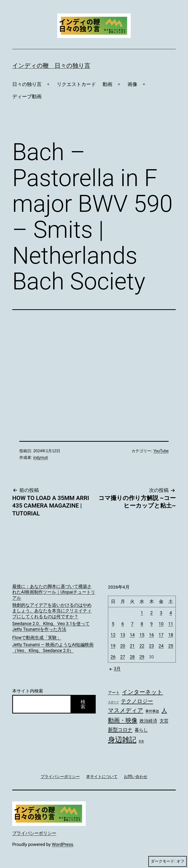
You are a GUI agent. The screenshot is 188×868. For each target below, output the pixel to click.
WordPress (63, 844)
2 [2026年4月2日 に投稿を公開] (152, 613)
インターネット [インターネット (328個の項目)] (142, 692)
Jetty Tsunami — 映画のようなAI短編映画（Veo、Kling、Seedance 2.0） (53, 647)
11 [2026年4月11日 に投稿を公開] (171, 624)
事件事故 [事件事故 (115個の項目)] (152, 711)
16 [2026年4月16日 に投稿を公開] (152, 635)
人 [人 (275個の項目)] (164, 710)
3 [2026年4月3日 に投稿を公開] (161, 613)
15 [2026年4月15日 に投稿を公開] (142, 635)
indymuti (41, 458)
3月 (114, 669)
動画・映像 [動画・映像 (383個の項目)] (123, 720)
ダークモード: (168, 861)
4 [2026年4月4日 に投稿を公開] (171, 613)
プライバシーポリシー (34, 833)
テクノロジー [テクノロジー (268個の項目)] (137, 701)
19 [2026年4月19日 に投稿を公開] (113, 646)
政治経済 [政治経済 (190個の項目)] (148, 721)
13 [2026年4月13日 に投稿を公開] (123, 635)
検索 (83, 704)
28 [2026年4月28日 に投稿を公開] (132, 657)
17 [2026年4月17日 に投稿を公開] (161, 635)
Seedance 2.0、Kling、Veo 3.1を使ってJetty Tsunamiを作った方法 (51, 626)
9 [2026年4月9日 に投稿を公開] (152, 624)
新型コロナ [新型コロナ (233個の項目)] (120, 730)
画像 (132, 84)
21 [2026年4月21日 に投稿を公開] (132, 646)
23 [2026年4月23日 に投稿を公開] (152, 646)
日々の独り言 (27, 84)
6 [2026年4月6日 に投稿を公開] (123, 624)
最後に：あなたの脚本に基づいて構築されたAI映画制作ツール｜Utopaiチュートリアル (54, 592)
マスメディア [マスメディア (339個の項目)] (126, 710)
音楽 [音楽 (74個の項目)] (141, 741)
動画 (107, 84)
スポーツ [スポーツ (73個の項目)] (113, 702)
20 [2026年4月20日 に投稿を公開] (123, 646)
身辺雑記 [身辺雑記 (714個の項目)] (122, 740)
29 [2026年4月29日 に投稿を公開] (142, 657)
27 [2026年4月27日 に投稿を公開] (123, 657)
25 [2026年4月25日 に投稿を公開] (171, 646)
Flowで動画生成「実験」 (37, 637)
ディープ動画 (27, 96)
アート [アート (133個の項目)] (114, 693)
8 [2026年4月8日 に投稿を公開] (142, 624)
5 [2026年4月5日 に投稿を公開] (113, 624)
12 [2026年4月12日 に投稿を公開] (113, 635)
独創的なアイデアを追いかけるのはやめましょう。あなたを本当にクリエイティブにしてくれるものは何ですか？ (52, 611)
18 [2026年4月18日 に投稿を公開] (171, 635)
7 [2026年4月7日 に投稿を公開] (132, 624)
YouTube (161, 451)
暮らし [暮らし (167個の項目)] (141, 730)
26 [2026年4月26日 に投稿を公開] (113, 657)
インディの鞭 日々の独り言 (51, 66)
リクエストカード (76, 84)
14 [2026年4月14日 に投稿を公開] (132, 635)
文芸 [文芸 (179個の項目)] (164, 721)
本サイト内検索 (28, 691)
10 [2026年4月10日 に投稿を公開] (161, 624)
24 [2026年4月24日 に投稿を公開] (161, 646)
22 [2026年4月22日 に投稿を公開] (142, 646)
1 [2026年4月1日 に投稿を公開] (142, 613)
